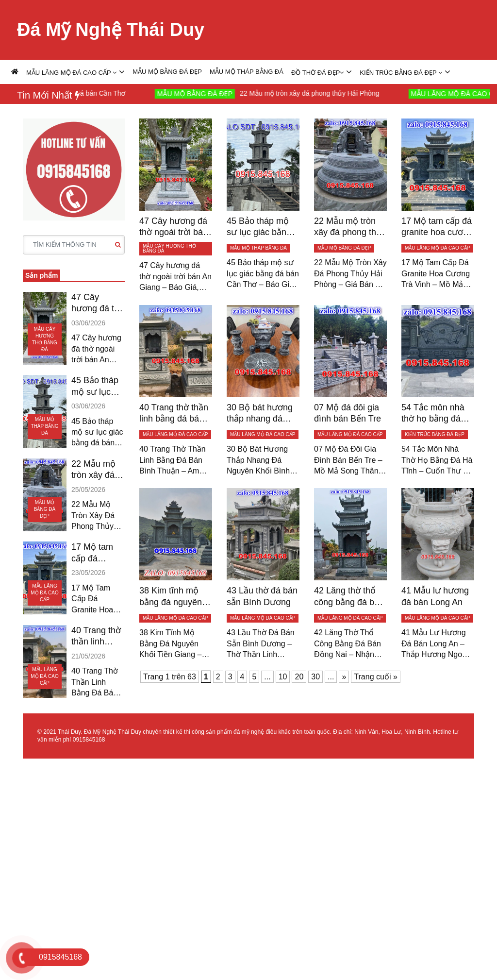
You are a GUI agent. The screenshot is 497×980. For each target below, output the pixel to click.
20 (299, 677)
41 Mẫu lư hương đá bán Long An (435, 596)
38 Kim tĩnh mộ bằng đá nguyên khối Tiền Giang (171, 597)
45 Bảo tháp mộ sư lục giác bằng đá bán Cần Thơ (97, 387)
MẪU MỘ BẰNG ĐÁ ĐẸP (167, 72)
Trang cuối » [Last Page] (375, 677)
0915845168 (89, 740)
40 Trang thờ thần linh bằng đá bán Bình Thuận (96, 637)
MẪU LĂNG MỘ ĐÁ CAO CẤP (71, 73)
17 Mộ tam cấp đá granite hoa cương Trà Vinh (93, 553)
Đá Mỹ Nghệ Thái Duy (111, 30)
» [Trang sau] (344, 677)
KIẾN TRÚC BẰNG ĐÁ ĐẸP (401, 73)
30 (315, 677)
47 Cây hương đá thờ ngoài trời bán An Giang (98, 304)
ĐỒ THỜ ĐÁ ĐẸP (317, 73)
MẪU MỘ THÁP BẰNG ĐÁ (247, 72)
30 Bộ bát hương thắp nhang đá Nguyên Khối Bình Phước (262, 414)
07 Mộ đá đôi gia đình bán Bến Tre (348, 413)
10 (283, 677)
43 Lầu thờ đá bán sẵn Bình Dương (262, 596)
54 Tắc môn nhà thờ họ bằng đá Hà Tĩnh (433, 414)
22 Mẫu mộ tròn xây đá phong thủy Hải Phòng (319, 93)
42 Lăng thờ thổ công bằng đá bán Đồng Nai (349, 597)
